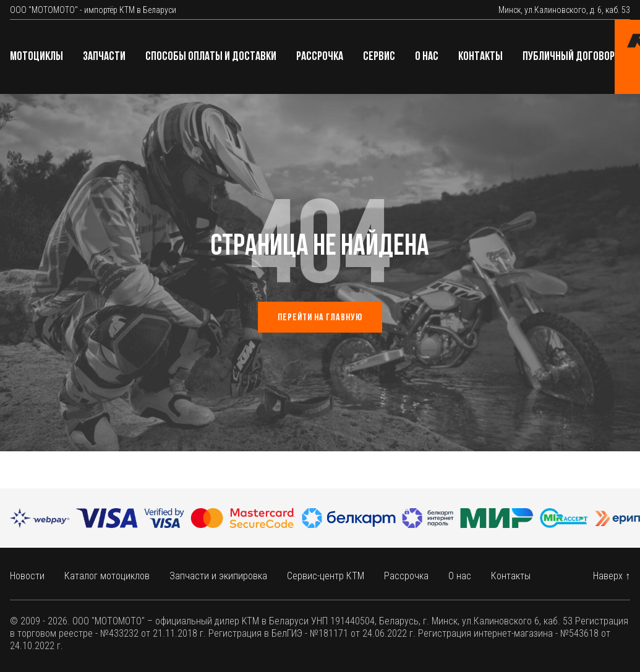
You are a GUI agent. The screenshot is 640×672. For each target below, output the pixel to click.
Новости (27, 576)
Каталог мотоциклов (107, 576)
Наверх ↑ (612, 576)
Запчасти (104, 57)
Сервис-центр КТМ (326, 576)
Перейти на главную (320, 318)
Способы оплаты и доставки (211, 57)
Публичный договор (569, 57)
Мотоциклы (36, 57)
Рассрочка (320, 57)
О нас (427, 57)
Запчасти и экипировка (218, 576)
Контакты (480, 57)
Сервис (379, 57)
